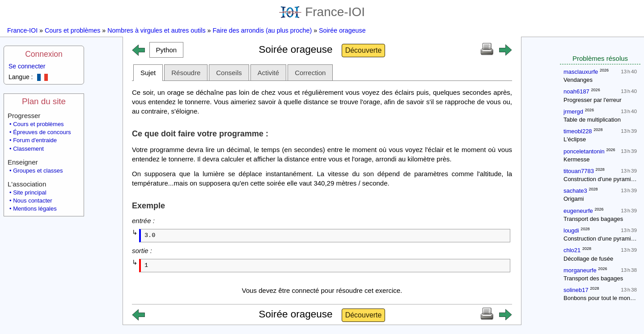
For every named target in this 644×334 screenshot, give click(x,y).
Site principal (30, 192)
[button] (166, 50)
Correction (310, 73)
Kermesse (577, 159)
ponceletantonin (584, 151)
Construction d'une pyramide (600, 179)
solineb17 (576, 290)
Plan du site (44, 101)
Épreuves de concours (42, 132)
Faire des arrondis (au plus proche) (262, 30)
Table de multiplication (592, 120)
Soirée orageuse (342, 30)
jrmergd (573, 112)
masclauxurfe (581, 72)
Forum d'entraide (35, 140)
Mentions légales (35, 209)
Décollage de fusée (588, 259)
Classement (28, 149)
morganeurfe (580, 270)
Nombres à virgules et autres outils (156, 30)
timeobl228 (578, 131)
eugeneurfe (578, 211)
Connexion (44, 54)
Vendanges (578, 80)
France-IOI (322, 12)
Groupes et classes (38, 171)
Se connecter (27, 66)
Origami (574, 199)
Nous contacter (32, 201)
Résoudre (186, 73)
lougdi (571, 230)
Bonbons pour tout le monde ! (602, 298)
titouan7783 (579, 171)
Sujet (148, 73)
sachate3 (575, 191)
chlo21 (572, 250)
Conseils (229, 73)
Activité (268, 73)
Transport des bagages (593, 219)
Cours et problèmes (72, 30)
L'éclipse (575, 139)
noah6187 (576, 91)
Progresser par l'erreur (593, 100)
